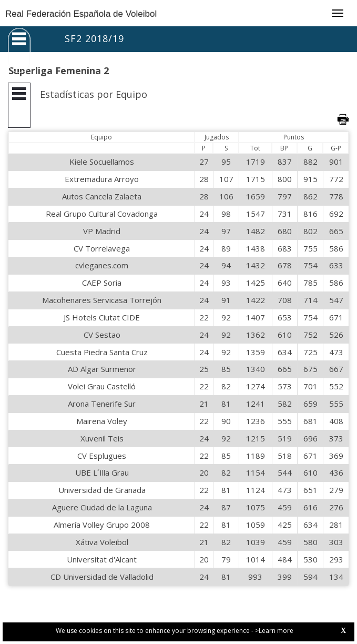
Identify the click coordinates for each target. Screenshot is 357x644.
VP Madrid (102, 231)
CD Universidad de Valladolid (102, 577)
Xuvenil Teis (102, 438)
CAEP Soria (102, 283)
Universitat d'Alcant (102, 559)
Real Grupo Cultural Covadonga (102, 214)
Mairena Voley (102, 421)
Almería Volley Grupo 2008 (102, 525)
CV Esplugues (102, 456)
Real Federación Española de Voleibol (81, 14)
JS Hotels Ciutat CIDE (102, 317)
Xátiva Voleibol (102, 542)
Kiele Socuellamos (102, 162)
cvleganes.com (102, 265)
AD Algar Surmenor (102, 369)
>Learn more (274, 631)
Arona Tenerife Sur (102, 404)
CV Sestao (102, 335)
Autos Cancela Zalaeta (102, 196)
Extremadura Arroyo (102, 179)
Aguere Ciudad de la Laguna (102, 507)
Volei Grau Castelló (102, 386)
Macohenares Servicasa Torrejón (102, 300)
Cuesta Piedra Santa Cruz (102, 352)
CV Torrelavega (102, 248)
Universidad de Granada (102, 490)
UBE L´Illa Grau (102, 472)
